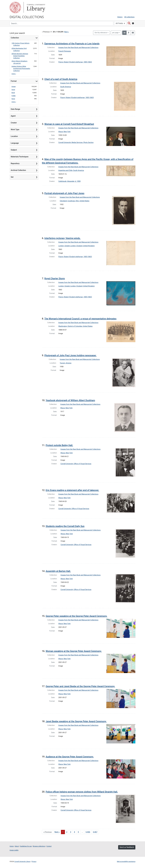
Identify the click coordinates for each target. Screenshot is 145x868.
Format (14, 81)
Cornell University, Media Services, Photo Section (76, 143)
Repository (15, 163)
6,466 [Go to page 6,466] (88, 832)
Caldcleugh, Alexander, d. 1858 (69, 181)
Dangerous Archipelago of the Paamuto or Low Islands (72, 44)
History (120, 17)
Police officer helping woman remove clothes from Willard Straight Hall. (82, 792)
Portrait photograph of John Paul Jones (64, 193)
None (13, 99)
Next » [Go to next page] (57, 832)
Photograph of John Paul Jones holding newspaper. (70, 355)
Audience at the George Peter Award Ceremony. (70, 757)
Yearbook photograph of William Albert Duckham (70, 400)
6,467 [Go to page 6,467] (95, 832)
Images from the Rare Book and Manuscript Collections (78, 48)
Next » (66, 32)
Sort (101, 33)
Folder (14, 96)
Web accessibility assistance (126, 861)
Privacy (34, 861)
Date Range (15, 109)
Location (14, 136)
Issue (13, 90)
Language (15, 143)
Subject (14, 150)
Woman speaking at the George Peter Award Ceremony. (74, 651)
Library (36, 7)
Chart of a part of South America (61, 79)
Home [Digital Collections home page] (12, 846)
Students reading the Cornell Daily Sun (65, 526)
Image (14, 87)
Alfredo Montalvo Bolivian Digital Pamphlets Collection (20, 56)
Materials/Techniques (20, 157)
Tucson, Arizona (66, 363)
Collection (15, 38)
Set (12, 177)
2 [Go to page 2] (67, 832)
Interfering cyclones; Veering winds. (62, 238)
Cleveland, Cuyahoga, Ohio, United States (75, 201)
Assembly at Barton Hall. (58, 571)
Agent (13, 116)
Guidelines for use (26, 846)
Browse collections (39, 846)
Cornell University (15, 7)
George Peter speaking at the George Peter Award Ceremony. (76, 616)
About (17, 846)
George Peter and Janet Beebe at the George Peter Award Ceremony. (80, 686)
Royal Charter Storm (55, 278)
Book (13, 93)
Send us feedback (127, 847)
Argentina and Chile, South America (71, 170)
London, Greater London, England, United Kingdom (76, 246)
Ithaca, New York (64, 132)
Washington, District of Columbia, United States (75, 326)
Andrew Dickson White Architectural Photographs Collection (21, 69)
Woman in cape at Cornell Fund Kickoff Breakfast (69, 124)
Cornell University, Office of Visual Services (76, 464)
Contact (49, 846)
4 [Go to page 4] (74, 832)
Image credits (14, 850)
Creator (14, 123)
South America (66, 87)
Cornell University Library (22, 861)
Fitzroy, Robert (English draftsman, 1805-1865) (75, 62)
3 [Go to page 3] (71, 832)
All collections (129, 17)
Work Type (15, 130)
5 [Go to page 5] (78, 832)
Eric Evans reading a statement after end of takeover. (72, 490)
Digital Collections (27, 17)
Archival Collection (18, 170)
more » (14, 74)
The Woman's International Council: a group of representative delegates (80, 319)
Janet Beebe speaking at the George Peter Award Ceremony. (76, 721)
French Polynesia (65, 51)
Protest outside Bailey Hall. (59, 445)
